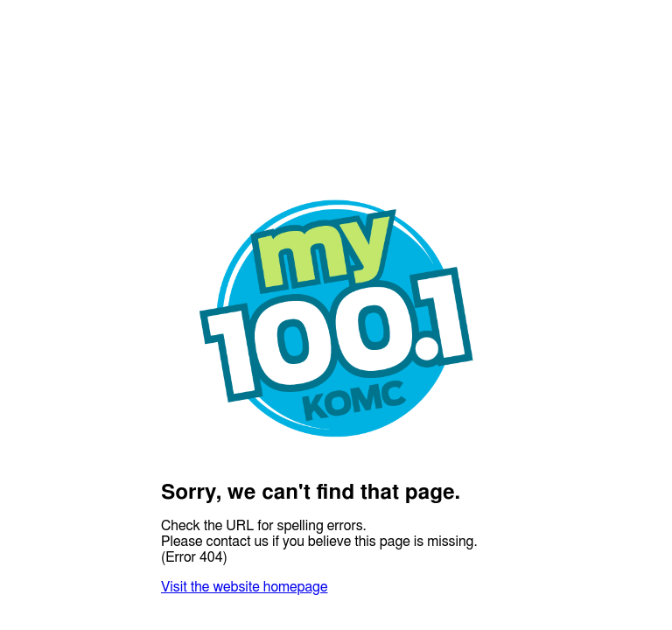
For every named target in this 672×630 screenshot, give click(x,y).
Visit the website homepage (244, 587)
